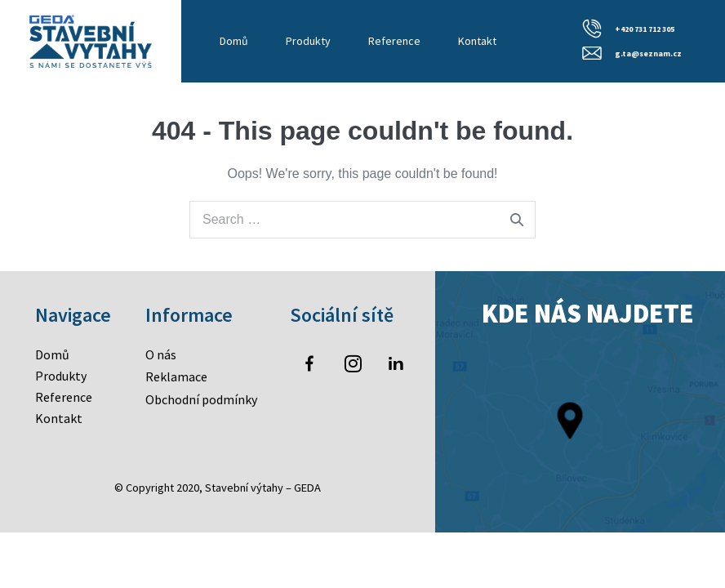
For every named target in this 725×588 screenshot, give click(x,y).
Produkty (308, 41)
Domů (234, 41)
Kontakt (477, 41)
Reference (394, 41)
